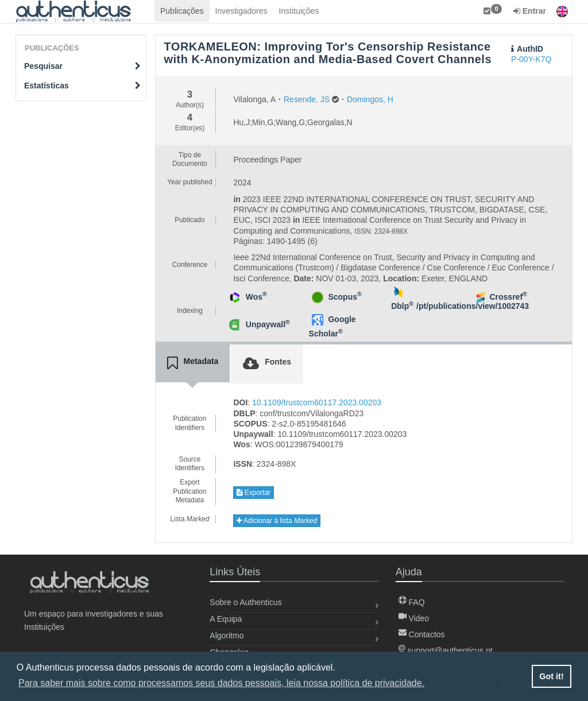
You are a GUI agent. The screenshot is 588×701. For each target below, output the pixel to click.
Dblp (402, 306)
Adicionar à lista (277, 521)
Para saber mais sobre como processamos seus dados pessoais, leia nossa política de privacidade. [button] (221, 683)
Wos (256, 297)
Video (414, 618)
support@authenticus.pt (446, 650)
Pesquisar (82, 66)
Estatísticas (82, 86)
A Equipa (226, 619)
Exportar (254, 493)
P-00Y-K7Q (531, 59)
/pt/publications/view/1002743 (473, 306)
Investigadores (241, 11)
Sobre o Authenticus (245, 602)
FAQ (412, 602)
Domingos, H (370, 99)
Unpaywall (268, 324)
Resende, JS (307, 99)
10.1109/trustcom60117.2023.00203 (317, 402)
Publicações (182, 11)
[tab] (193, 363)
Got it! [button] (551, 676)
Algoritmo (227, 636)
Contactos (422, 634)
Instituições (299, 11)
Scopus (345, 297)
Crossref (508, 297)
